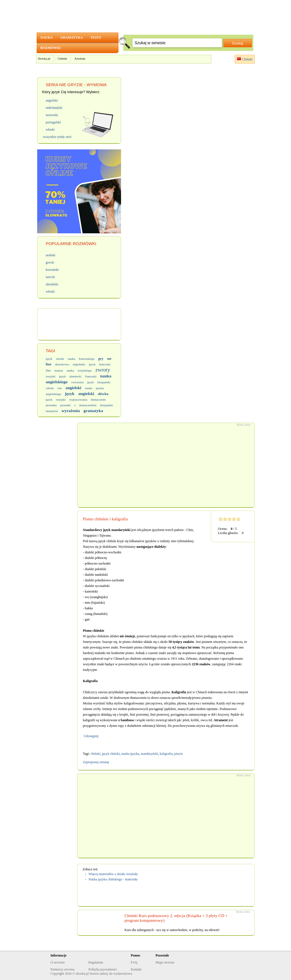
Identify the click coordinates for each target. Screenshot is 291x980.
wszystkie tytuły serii (57, 137)
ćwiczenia (77, 382)
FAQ (134, 962)
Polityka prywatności (103, 969)
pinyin (178, 754)
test (60, 388)
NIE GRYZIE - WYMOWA (83, 85)
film (48, 370)
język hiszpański (99, 382)
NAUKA (47, 37)
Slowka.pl (44, 58)
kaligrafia (166, 754)
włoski (50, 388)
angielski (73, 388)
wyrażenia (71, 411)
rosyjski (51, 376)
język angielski (80, 394)
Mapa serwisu (165, 962)
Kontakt (136, 969)
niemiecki (52, 411)
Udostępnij (91, 736)
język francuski (100, 364)
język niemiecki (70, 376)
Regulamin (96, 962)
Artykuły (80, 58)
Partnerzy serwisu (63, 969)
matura (59, 370)
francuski (91, 376)
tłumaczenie (98, 399)
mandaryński (149, 754)
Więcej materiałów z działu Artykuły (113, 874)
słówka (103, 394)
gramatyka (93, 411)
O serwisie (58, 962)
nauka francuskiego (81, 359)
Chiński (62, 58)
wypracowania (78, 399)
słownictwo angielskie (70, 364)
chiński (95, 754)
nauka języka (130, 754)
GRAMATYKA (72, 37)
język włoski (55, 359)
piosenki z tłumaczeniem (78, 405)
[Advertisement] (166, 465)
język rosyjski (56, 399)
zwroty (103, 370)
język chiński (111, 754)
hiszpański (107, 405)
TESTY (96, 37)
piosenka (51, 405)
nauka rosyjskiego (79, 370)
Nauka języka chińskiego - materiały (113, 879)
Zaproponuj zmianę (96, 762)
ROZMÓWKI (51, 48)
